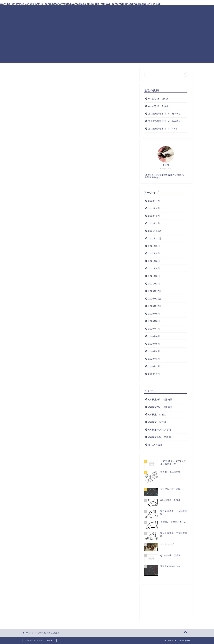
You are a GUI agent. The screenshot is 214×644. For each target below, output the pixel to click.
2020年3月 (154, 359)
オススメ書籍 (42, 223)
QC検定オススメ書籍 (73, 16)
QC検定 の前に (44, 207)
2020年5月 (154, 344)
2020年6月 (154, 336)
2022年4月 (154, 208)
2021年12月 (155, 231)
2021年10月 (155, 238)
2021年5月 (154, 268)
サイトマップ (99, 16)
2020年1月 (154, 374)
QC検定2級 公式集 (158, 99)
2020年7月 (154, 329)
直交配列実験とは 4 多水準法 (165, 121)
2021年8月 (154, 253)
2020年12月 (155, 291)
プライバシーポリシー (34, 640)
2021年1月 (154, 284)
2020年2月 (154, 366)
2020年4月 (154, 351)
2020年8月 (154, 321)
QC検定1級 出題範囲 (88, 10)
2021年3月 (154, 276)
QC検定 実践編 (179, 10)
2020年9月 (154, 314)
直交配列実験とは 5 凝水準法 (165, 114)
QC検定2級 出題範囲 (120, 10)
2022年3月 (154, 216)
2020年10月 (155, 306)
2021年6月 (154, 261)
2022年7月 (154, 201)
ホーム (65, 10)
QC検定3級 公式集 (158, 106)
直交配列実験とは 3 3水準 (163, 129)
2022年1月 (154, 223)
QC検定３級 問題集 (151, 10)
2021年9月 (154, 246)
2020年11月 (155, 299)
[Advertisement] (107, 42)
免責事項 (51, 640)
